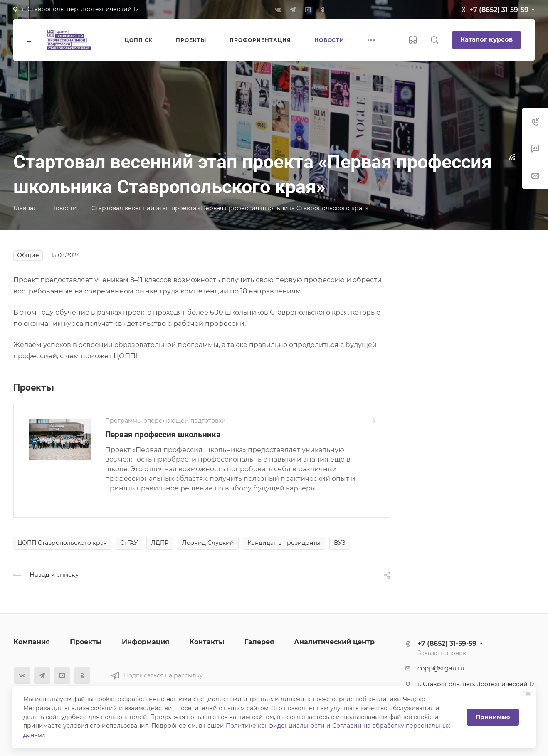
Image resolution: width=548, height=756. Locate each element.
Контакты (207, 642)
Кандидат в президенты (284, 543)
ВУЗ (340, 543)
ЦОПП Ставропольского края (62, 543)
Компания (32, 642)
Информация (146, 642)
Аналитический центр (334, 642)
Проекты (86, 642)
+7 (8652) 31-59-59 (499, 10)
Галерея (259, 642)
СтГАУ (129, 543)
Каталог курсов (486, 39)
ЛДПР (160, 543)
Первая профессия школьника (163, 435)
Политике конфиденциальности (275, 726)
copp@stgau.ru (441, 668)
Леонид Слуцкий (208, 543)
